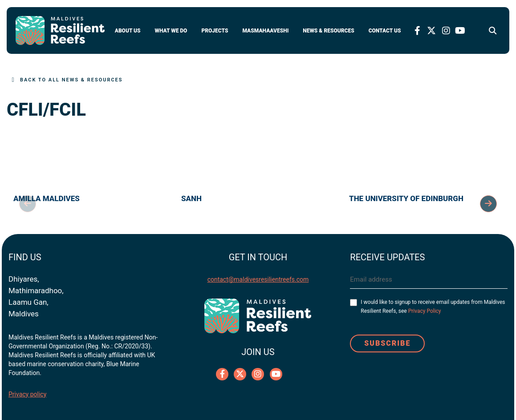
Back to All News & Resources (71, 80)
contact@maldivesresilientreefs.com (258, 279)
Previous (28, 204)
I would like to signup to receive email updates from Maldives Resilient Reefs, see (433, 307)
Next (488, 204)
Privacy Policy (425, 311)
